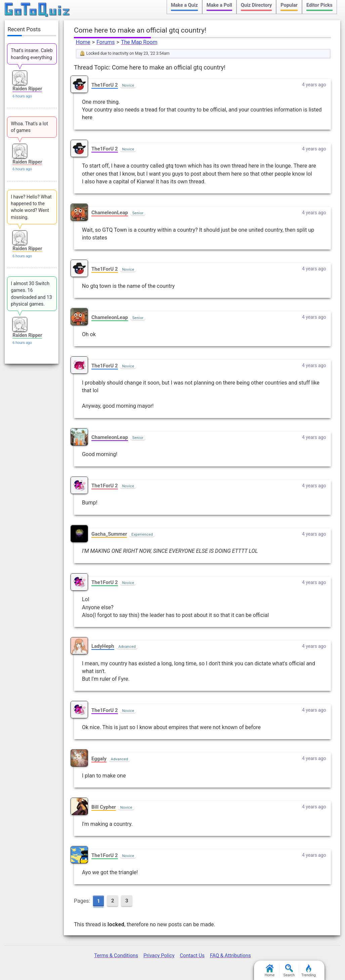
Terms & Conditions (116, 955)
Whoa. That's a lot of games (29, 127)
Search (289, 971)
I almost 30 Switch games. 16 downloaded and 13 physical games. (31, 294)
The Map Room (139, 42)
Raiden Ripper (27, 89)
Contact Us (192, 955)
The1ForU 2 (105, 85)
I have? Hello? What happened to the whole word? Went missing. (31, 207)
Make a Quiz (184, 5)
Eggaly (99, 759)
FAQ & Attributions (230, 955)
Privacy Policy (159, 955)
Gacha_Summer (109, 534)
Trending (309, 971)
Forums (105, 42)
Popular (289, 5)
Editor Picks (319, 5)
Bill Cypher (104, 807)
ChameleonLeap (110, 213)
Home (83, 42)
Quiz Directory (256, 5)
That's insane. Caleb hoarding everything (32, 54)
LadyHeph (103, 646)
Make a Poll (219, 5)
